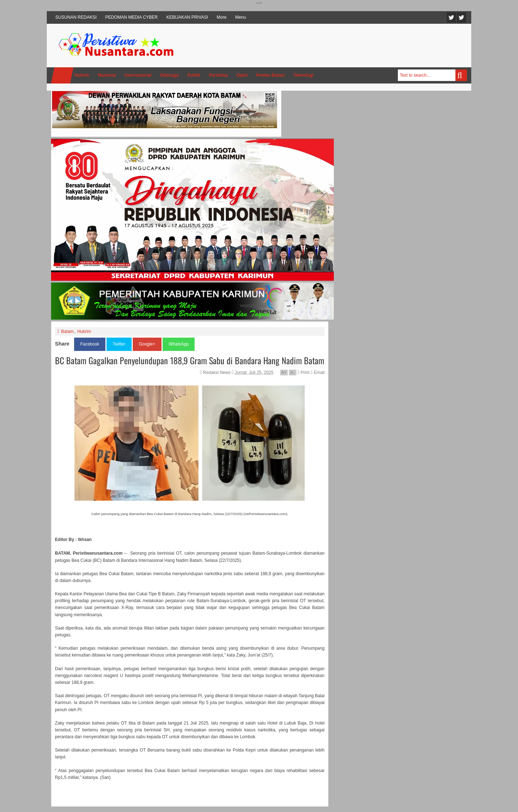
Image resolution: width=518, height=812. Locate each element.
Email (318, 373)
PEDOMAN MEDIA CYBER (132, 17)
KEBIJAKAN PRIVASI (187, 17)
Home (62, 75)
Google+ (147, 344)
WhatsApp (179, 344)
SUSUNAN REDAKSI (76, 17)
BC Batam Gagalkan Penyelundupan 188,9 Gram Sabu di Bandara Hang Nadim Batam (190, 360)
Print (303, 373)
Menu (241, 17)
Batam (67, 331)
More (221, 17)
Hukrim (84, 331)
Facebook (462, 17)
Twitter (451, 17)
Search (461, 75)
